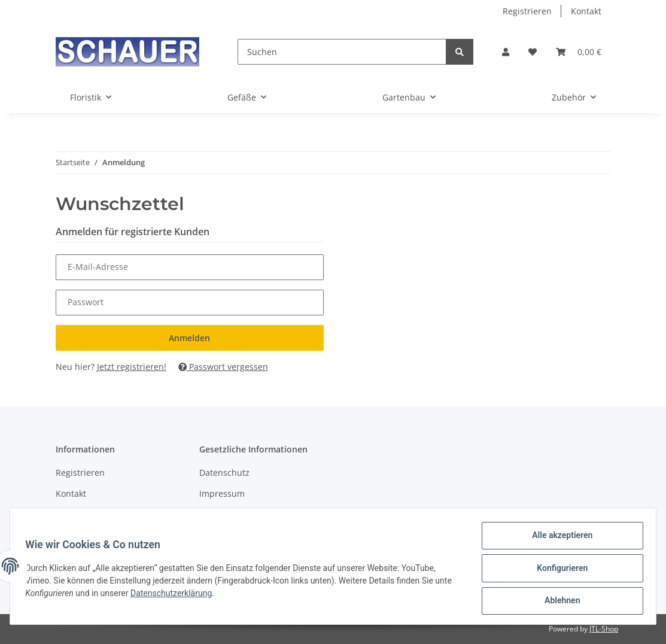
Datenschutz (224, 473)
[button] (506, 52)
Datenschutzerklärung (175, 596)
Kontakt (586, 11)
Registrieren (527, 11)
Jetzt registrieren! (132, 367)
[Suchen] (342, 52)
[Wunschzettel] (533, 52)
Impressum (222, 493)
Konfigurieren (558, 570)
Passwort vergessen (223, 367)
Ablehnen (558, 602)
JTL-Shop (604, 629)
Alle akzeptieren (558, 539)
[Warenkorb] (579, 52)
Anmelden (189, 338)
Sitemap (72, 514)
